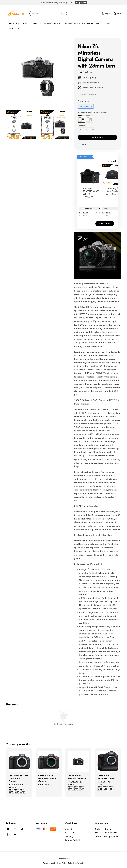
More (108, 23)
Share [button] (82, 144)
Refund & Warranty (76, 863)
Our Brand (12, 23)
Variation (93, 112)
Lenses (36, 23)
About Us (69, 829)
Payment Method (72, 840)
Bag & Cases (88, 23)
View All (112, 161)
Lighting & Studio (70, 23)
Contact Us (70, 833)
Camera (25, 23)
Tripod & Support (51, 23)
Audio (99, 23)
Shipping (69, 836)
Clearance (12, 28)
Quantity (81, 125)
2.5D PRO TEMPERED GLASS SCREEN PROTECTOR (89, 192)
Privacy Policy (61, 863)
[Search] (63, 13)
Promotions (83, 101)
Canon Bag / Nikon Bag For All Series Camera (112, 191)
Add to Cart (98, 137)
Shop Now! (81, 2)
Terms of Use (48, 863)
